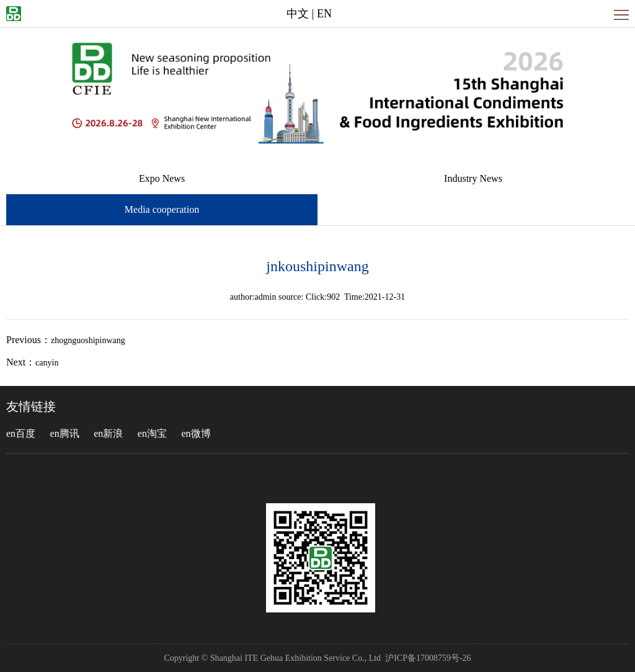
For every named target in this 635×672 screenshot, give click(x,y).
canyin (47, 363)
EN (324, 14)
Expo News (162, 178)
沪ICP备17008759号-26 (428, 658)
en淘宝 (152, 433)
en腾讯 (65, 433)
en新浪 (108, 433)
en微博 (196, 433)
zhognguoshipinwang (88, 340)
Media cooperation (162, 209)
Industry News (473, 178)
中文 (298, 14)
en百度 (21, 433)
